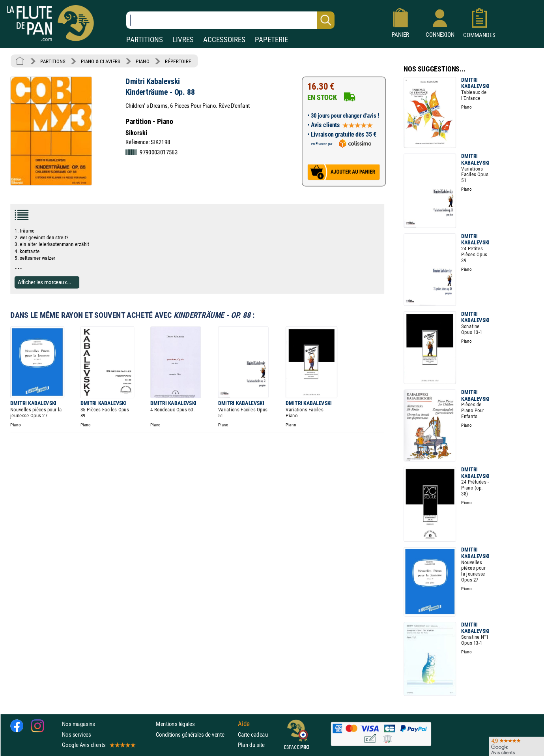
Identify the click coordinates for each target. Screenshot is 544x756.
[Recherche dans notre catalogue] (230, 20)
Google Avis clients (98, 745)
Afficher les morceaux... (45, 282)
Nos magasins (79, 724)
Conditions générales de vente (195, 734)
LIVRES (183, 40)
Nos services (76, 734)
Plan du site (251, 745)
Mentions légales (175, 724)
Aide (244, 724)
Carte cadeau (253, 734)
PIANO (142, 61)
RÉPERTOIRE (178, 61)
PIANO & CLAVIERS (101, 61)
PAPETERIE (271, 40)
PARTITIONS (145, 40)
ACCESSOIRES (224, 40)
